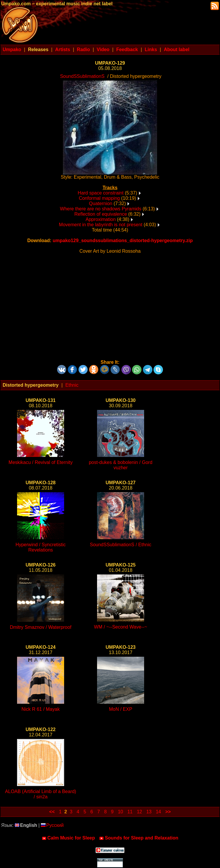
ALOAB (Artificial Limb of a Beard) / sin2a (41, 794)
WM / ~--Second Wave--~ (121, 627)
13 (149, 812)
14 (159, 812)
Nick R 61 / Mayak (41, 709)
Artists (63, 50)
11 (130, 812)
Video (103, 50)
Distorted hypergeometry (31, 385)
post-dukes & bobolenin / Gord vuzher (121, 465)
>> (168, 812)
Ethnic (72, 385)
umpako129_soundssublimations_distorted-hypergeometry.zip (123, 241)
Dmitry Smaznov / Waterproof (40, 627)
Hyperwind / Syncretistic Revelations (41, 547)
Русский (52, 825)
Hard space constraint (101, 193)
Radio (83, 50)
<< (52, 812)
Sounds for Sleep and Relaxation (139, 838)
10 (121, 812)
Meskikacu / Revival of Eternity (41, 462)
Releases (38, 50)
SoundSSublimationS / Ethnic (120, 545)
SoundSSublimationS (82, 76)
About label (177, 50)
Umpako (12, 50)
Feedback (127, 50)
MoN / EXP (120, 709)
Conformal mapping (99, 198)
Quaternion (101, 203)
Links (151, 50)
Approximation (101, 219)
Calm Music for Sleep (68, 838)
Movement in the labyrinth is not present (101, 225)
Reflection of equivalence (101, 214)
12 (139, 812)
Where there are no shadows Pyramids (101, 209)
